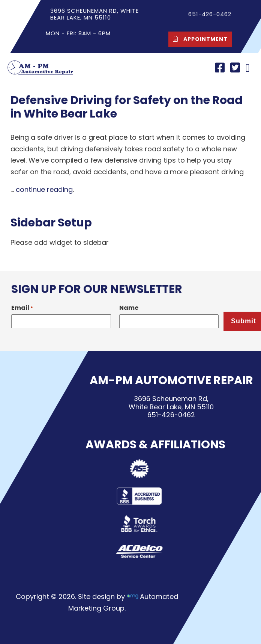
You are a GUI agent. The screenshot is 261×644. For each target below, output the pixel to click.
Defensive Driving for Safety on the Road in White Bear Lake (127, 107)
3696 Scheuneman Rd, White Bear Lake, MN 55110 (94, 14)
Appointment (198, 39)
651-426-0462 (171, 415)
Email (22, 308)
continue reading (44, 189)
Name (129, 308)
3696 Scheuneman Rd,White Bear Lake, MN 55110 (171, 403)
